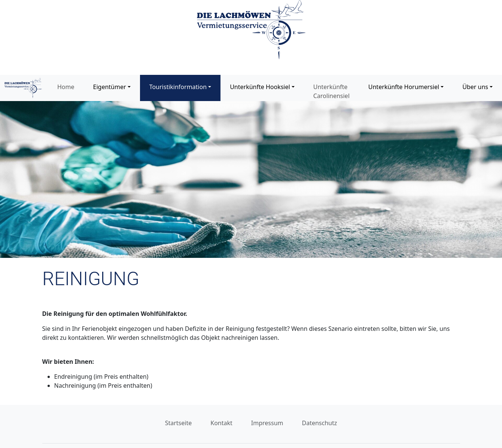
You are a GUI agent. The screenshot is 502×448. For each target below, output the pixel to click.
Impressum (267, 423)
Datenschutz (320, 423)
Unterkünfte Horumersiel (404, 87)
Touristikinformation (178, 87)
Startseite (179, 423)
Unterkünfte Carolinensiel (331, 91)
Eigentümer (110, 87)
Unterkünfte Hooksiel (260, 87)
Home (66, 87)
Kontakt (221, 423)
